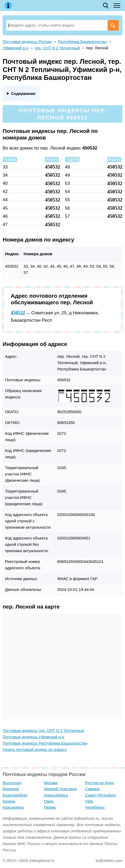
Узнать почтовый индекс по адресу (35, 749)
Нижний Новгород (60, 789)
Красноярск (13, 807)
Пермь (50, 807)
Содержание (23, 93)
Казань (9, 801)
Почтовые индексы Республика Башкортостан (45, 743)
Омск (49, 801)
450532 (18, 313)
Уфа (89, 801)
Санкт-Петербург (101, 795)
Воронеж (11, 789)
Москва (51, 783)
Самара (92, 789)
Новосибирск (56, 795)
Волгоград (12, 783)
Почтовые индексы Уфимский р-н (33, 737)
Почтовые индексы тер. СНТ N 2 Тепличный (43, 730)
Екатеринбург (15, 795)
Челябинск (95, 807)
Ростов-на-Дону (99, 783)
